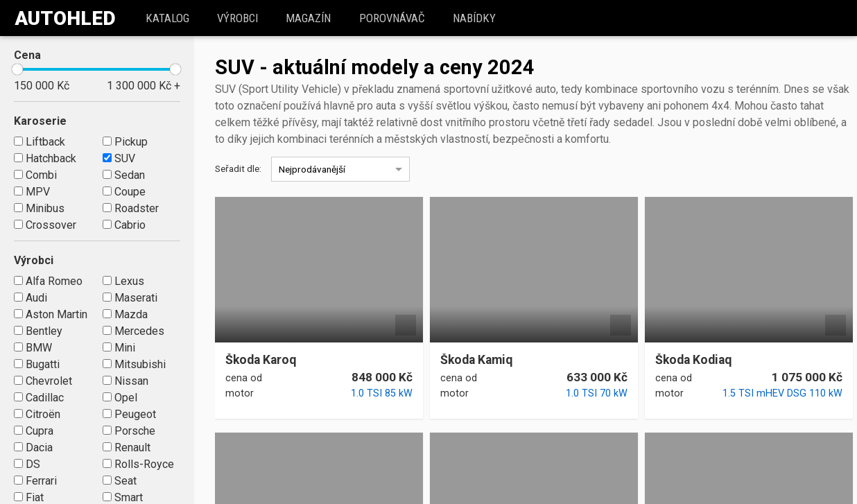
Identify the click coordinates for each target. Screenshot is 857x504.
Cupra (34, 431)
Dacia (33, 447)
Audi (31, 298)
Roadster (131, 208)
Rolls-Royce (138, 464)
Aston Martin (51, 314)
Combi (35, 175)
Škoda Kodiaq (693, 360)
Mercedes (133, 331)
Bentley (38, 331)
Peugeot (129, 414)
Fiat (29, 497)
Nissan (125, 381)
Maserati (130, 298)
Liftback (40, 142)
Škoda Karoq (261, 360)
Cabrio (124, 225)
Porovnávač (394, 18)
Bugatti (37, 364)
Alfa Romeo (48, 281)
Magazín (311, 18)
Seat (120, 481)
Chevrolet (43, 381)
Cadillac (39, 398)
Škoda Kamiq (476, 360)
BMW (33, 348)
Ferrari (35, 481)
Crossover (45, 225)
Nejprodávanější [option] (312, 169)
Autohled (65, 18)
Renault (127, 447)
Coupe (124, 192)
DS (27, 464)
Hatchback (45, 158)
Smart (123, 497)
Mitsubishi (134, 364)
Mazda (125, 314)
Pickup (125, 142)
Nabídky (476, 18)
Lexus (123, 281)
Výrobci (240, 18)
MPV (32, 192)
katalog (170, 18)
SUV (119, 158)
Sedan (124, 175)
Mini (119, 348)
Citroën (37, 414)
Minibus (39, 208)
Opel (120, 398)
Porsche (129, 431)
